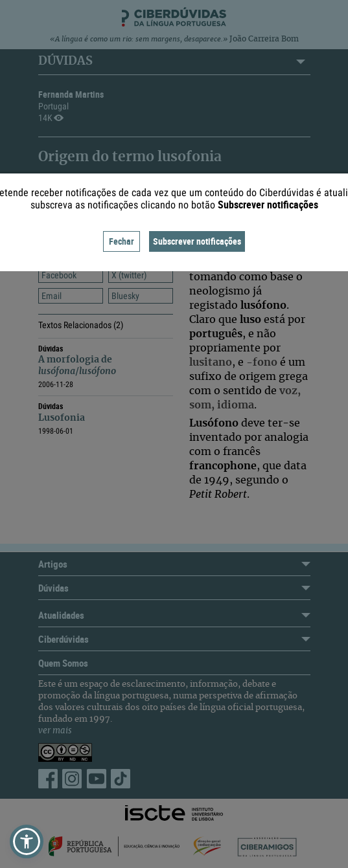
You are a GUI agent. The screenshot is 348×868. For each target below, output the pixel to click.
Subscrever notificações (197, 241)
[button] (27, 841)
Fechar (122, 241)
